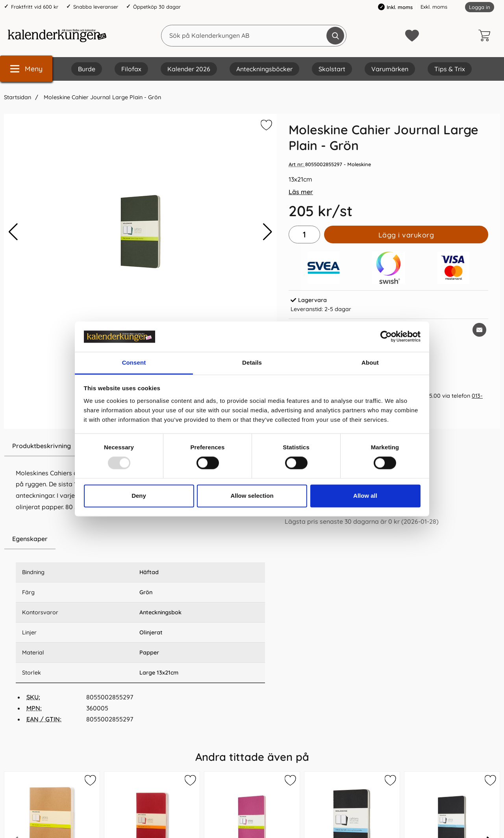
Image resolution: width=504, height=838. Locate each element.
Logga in (480, 7)
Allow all (365, 496)
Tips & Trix (450, 69)
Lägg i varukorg (406, 235)
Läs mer (301, 192)
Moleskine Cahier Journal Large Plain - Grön (102, 97)
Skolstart (332, 69)
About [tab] (370, 362)
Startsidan (18, 97)
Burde (87, 69)
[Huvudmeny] (26, 69)
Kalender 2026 (189, 69)
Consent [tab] (134, 362)
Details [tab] (252, 362)
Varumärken (390, 69)
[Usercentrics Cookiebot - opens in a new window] (386, 337)
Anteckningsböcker (264, 69)
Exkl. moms (434, 7)
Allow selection (252, 496)
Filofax (131, 69)
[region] (140, 539)
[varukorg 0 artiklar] (486, 35)
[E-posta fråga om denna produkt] (479, 330)
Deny (139, 496)
